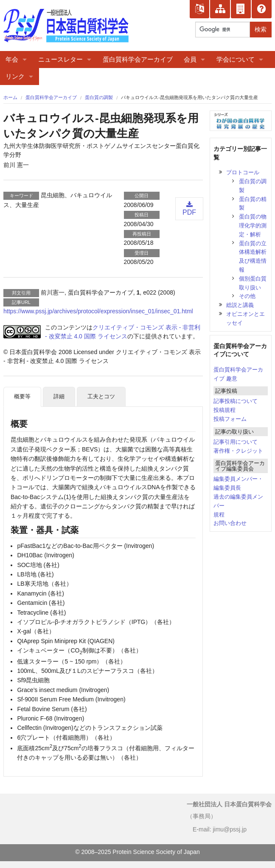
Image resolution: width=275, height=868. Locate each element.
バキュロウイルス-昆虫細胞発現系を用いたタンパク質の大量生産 (189, 98)
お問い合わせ (230, 523)
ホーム (10, 98)
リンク (15, 76)
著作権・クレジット (238, 451)
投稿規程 (224, 410)
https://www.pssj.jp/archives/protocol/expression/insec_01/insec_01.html (98, 311)
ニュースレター (60, 59)
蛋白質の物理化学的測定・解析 (253, 226)
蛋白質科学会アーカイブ (138, 59)
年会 (12, 59)
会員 (190, 59)
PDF (189, 208)
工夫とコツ (101, 396)
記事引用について (236, 442)
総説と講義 (240, 305)
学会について (236, 59)
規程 (219, 515)
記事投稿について (236, 401)
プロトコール (243, 172)
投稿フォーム (230, 419)
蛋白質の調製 (99, 98)
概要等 (22, 396)
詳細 (59, 396)
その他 (247, 296)
